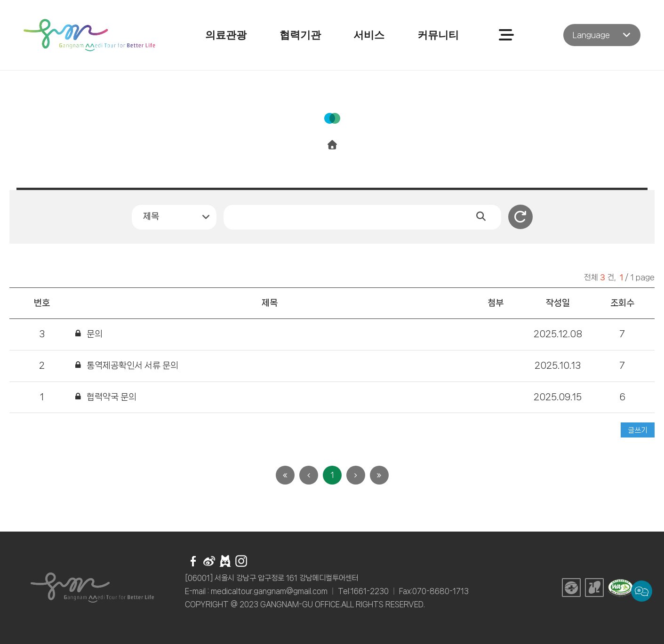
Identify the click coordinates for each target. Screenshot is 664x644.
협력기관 (300, 35)
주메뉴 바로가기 (0, 0)
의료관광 (226, 35)
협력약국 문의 (112, 397)
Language (591, 35)
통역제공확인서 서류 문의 (132, 366)
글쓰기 (638, 430)
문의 (95, 334)
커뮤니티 (438, 35)
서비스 (369, 35)
